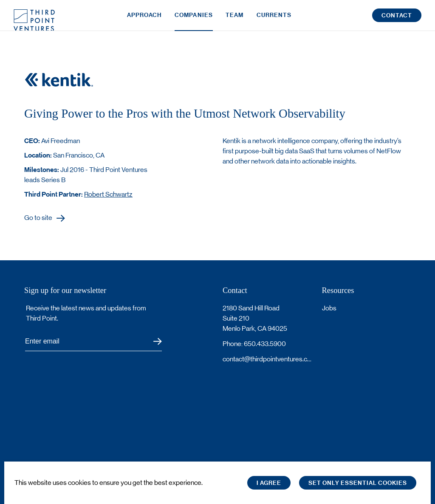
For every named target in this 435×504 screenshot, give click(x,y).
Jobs (329, 308)
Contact (397, 21)
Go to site (38, 218)
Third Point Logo (34, 20)
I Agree (269, 483)
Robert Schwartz (108, 194)
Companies (194, 20)
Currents (274, 20)
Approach (144, 20)
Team (234, 20)
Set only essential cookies (358, 483)
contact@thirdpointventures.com (267, 359)
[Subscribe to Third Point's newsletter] (93, 342)
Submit (152, 342)
